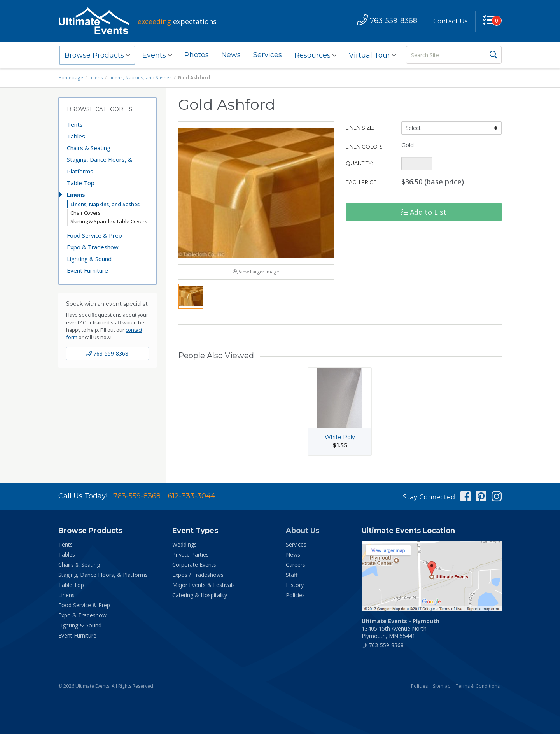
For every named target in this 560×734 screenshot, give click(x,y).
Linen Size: (360, 128)
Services (268, 55)
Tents (75, 124)
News (231, 55)
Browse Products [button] (97, 55)
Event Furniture (87, 270)
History (295, 585)
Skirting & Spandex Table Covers (109, 221)
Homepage (71, 78)
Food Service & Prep (94, 235)
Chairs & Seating (89, 148)
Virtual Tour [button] (372, 55)
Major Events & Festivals (204, 585)
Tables (76, 136)
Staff (292, 575)
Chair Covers (86, 213)
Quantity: (359, 163)
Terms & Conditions (478, 686)
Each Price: (362, 182)
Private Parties (191, 554)
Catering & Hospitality (200, 595)
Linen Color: (364, 147)
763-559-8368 (107, 353)
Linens (96, 78)
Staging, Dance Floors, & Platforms (100, 165)
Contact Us (450, 21)
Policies (295, 595)
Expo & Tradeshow (93, 247)
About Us (303, 531)
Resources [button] (315, 55)
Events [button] (157, 55)
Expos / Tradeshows (198, 575)
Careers (296, 565)
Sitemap (442, 686)
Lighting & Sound (89, 259)
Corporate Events (194, 565)
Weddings (185, 544)
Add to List (424, 212)
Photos (197, 55)
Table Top (81, 183)
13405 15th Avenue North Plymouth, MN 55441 (401, 628)
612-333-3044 (192, 496)
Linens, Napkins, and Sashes (139, 78)
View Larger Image (256, 273)
